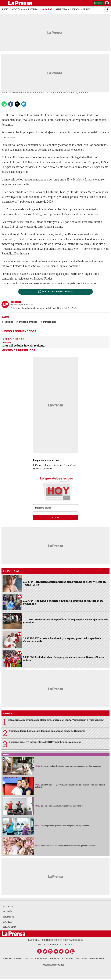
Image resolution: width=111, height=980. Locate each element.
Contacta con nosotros (62, 959)
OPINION (8, 922)
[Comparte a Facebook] (11, 104)
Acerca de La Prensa (13, 959)
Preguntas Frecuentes (53, 965)
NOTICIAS (8, 907)
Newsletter (81, 959)
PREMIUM (8, 917)
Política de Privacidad (36, 959)
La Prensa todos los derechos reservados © (55, 940)
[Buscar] (107, 9)
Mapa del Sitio (97, 959)
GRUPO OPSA (10, 927)
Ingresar (98, 3)
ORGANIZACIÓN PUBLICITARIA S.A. (55, 945)
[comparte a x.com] (17, 104)
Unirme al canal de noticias (57, 292)
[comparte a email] (24, 104)
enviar (55, 518)
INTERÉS (8, 912)
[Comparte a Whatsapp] (4, 104)
